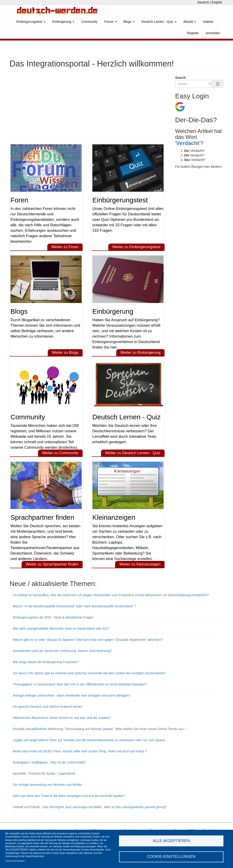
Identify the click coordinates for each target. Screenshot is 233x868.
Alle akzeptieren (171, 841)
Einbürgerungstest (31, 22)
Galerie (208, 22)
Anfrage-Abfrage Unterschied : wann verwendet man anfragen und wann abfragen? (72, 695)
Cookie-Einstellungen (171, 857)
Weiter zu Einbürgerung (140, 353)
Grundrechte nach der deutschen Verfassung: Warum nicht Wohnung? (62, 651)
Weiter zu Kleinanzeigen (140, 564)
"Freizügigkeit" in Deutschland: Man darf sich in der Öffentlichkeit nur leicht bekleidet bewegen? (80, 684)
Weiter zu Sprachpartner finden (52, 564)
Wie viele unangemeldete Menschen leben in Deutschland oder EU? (61, 629)
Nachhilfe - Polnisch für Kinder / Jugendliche (44, 774)
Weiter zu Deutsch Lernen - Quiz (133, 453)
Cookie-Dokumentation (15, 861)
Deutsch (203, 2)
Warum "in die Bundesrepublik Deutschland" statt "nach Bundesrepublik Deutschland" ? (74, 606)
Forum (110, 22)
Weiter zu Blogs (65, 353)
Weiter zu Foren (65, 247)
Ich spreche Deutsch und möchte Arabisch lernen (47, 707)
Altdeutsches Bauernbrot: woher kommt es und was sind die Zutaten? (62, 718)
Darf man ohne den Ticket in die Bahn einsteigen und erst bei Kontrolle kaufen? (69, 796)
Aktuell (190, 22)
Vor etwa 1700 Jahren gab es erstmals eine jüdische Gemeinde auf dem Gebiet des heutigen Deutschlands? (89, 673)
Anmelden (213, 33)
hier (207, 167)
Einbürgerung (63, 22)
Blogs (129, 22)
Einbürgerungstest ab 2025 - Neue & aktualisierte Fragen (53, 617)
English (217, 2)
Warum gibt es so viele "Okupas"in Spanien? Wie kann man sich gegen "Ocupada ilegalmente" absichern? (88, 640)
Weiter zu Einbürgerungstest (136, 247)
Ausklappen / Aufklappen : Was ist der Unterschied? (49, 762)
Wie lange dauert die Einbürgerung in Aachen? (46, 662)
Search (181, 78)
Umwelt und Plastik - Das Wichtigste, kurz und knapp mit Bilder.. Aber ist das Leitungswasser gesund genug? (90, 807)
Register (193, 33)
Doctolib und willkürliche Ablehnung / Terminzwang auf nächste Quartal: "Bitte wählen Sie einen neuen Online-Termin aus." (99, 729)
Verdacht (188, 143)
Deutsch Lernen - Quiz (159, 22)
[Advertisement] (89, 109)
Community (89, 22)
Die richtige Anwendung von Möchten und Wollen (47, 785)
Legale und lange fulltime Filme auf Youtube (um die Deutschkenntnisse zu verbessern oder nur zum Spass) (89, 740)
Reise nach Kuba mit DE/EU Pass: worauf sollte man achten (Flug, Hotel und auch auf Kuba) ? (80, 751)
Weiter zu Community (60, 453)
